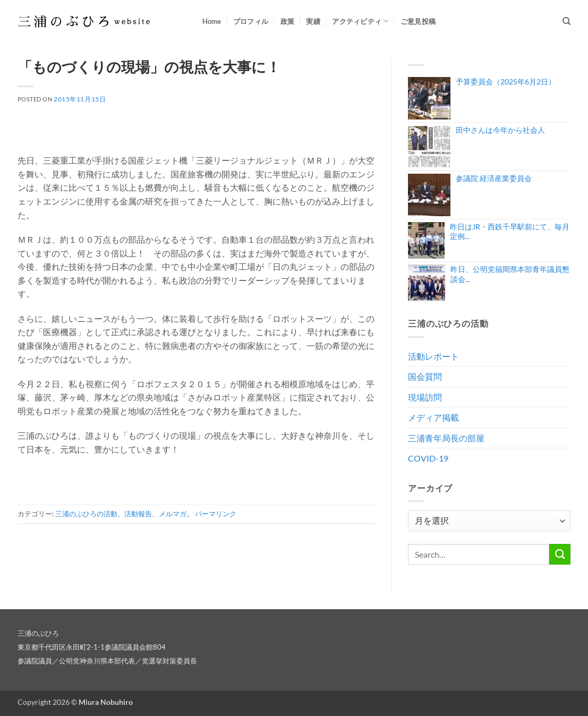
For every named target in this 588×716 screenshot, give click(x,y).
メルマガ (173, 514)
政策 (288, 21)
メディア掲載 (433, 417)
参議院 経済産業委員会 (494, 178)
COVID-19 (428, 458)
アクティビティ (360, 21)
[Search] (566, 21)
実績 (313, 21)
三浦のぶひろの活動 (86, 514)
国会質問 (425, 376)
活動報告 (138, 514)
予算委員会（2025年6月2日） (506, 82)
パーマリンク (216, 514)
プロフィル (251, 21)
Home (212, 21)
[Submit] (560, 554)
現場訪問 (425, 397)
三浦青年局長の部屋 (446, 438)
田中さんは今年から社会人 (500, 130)
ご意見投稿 (418, 21)
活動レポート (433, 356)
